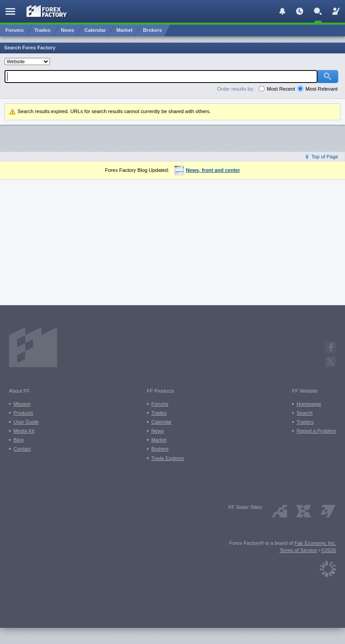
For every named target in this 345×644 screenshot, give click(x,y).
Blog (18, 440)
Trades (159, 413)
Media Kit (24, 431)
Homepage (309, 404)
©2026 (329, 550)
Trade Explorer (168, 458)
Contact (22, 449)
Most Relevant (322, 89)
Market (159, 440)
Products (23, 413)
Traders (305, 422)
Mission (22, 404)
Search (304, 413)
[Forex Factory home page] (47, 11)
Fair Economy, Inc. (315, 543)
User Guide (26, 422)
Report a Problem (316, 431)
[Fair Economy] (328, 567)
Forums (160, 404)
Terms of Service (298, 550)
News (158, 431)
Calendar (161, 422)
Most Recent (281, 89)
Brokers (160, 449)
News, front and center (207, 170)
